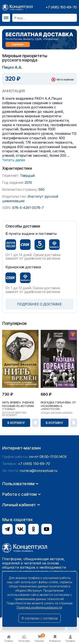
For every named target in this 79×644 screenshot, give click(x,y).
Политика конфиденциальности (39, 607)
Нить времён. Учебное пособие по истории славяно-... (17, 405)
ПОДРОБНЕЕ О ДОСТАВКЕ (39, 304)
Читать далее (13, 160)
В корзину (16, 422)
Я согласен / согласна (40, 618)
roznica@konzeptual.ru (38, 531)
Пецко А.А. (12, 67)
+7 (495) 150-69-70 (61, 7)
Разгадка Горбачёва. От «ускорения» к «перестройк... (57, 405)
